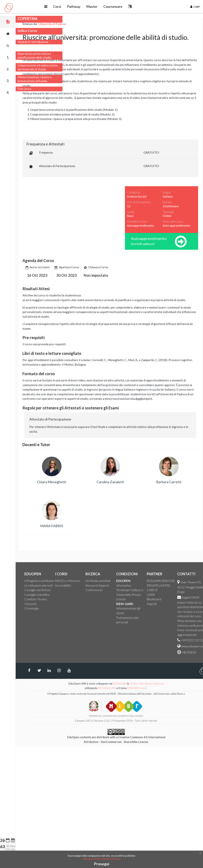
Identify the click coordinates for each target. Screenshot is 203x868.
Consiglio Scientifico (72, 595)
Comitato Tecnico (71, 599)
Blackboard (189, 599)
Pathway (95, 6)
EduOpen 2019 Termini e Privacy (102, 859)
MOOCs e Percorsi (102, 581)
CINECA (187, 590)
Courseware (134, 6)
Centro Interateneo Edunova (182, 683)
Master (113, 6)
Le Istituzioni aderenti (74, 585)
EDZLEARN (155, 683)
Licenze (156, 599)
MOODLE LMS (142, 688)
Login (195, 6)
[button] (67, 7)
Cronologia (67, 608)
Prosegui (102, 864)
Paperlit (187, 604)
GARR (186, 595)
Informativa (159, 585)
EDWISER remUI (173, 688)
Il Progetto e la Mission (74, 581)
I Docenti (65, 604)
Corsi (78, 6)
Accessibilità (98, 585)
